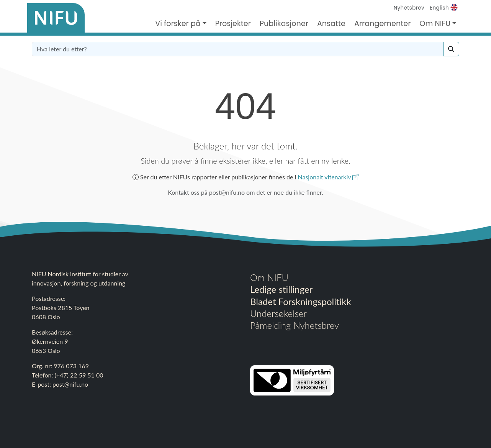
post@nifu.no (70, 384)
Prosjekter (233, 24)
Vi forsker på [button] (178, 24)
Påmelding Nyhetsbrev (295, 325)
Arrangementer (382, 24)
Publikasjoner (284, 24)
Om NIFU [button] (435, 24)
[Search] (451, 49)
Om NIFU (269, 277)
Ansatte (331, 24)
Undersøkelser (278, 313)
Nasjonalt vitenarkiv (328, 177)
